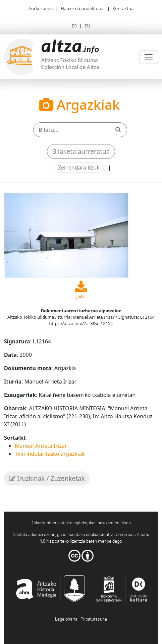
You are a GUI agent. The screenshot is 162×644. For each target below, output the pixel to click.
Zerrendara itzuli (79, 168)
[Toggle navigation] (149, 57)
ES (74, 26)
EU (87, 26)
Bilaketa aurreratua (81, 151)
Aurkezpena (41, 8)
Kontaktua (123, 8)
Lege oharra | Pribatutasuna (81, 619)
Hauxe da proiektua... (83, 8)
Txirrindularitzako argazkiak (50, 454)
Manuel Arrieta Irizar (41, 446)
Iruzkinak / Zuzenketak (47, 478)
